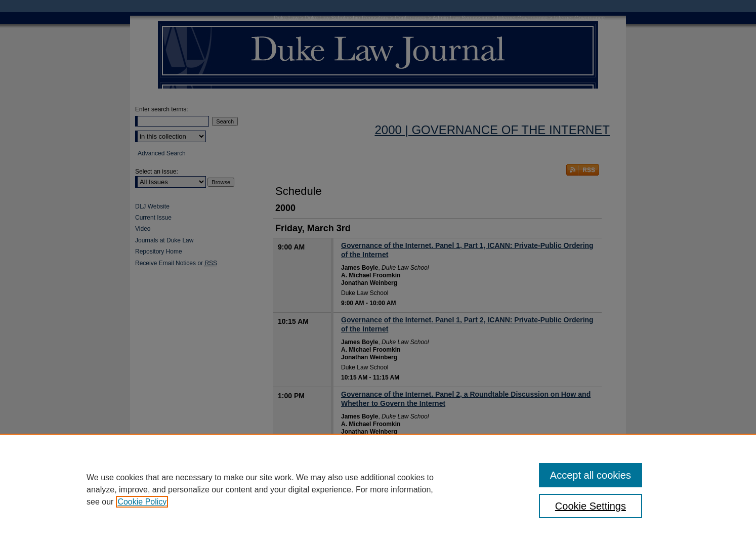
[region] (378, 489)
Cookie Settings (591, 506)
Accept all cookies (591, 475)
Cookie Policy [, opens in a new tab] (142, 502)
